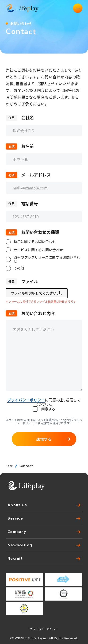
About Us (44, 505)
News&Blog (44, 545)
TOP (10, 466)
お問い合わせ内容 (38, 313)
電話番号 (30, 204)
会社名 (27, 118)
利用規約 (43, 423)
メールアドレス (36, 175)
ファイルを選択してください (37, 293)
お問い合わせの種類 (40, 232)
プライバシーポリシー (44, 629)
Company (44, 532)
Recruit (44, 559)
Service (44, 518)
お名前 (27, 147)
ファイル (30, 282)
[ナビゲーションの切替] (78, 8)
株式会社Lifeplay (22, 8)
